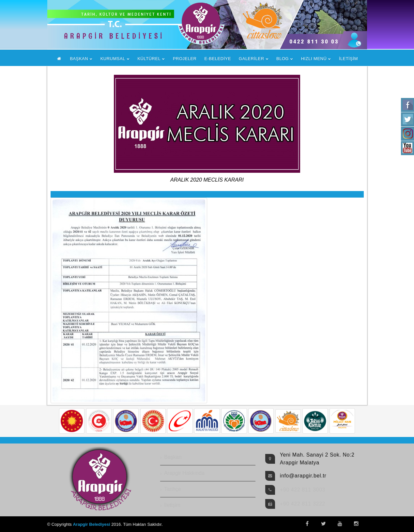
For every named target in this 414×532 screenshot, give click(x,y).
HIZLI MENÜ (314, 59)
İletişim (172, 505)
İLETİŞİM (348, 59)
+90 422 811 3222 (303, 504)
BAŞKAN (79, 59)
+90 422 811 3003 (303, 490)
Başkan (173, 457)
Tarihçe (173, 489)
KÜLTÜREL (149, 59)
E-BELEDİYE (218, 59)
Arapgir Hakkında (184, 473)
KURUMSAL (113, 59)
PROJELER (185, 59)
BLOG (283, 59)
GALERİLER (251, 59)
